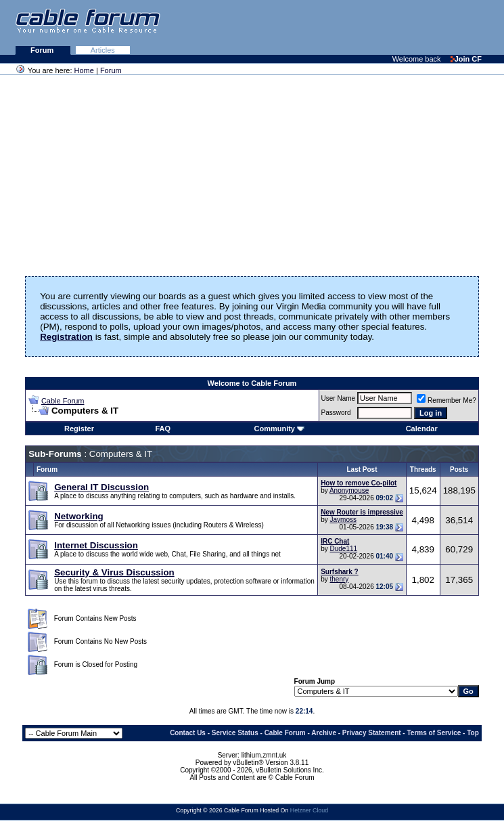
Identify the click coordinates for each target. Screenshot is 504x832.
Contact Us (188, 733)
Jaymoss (343, 520)
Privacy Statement (372, 733)
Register (79, 429)
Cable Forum (63, 401)
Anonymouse (349, 490)
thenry (339, 579)
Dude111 (343, 549)
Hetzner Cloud (309, 810)
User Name (339, 398)
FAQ (163, 429)
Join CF (466, 59)
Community (279, 429)
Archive (324, 733)
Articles (103, 50)
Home (84, 70)
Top (473, 733)
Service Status (235, 733)
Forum (43, 50)
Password (336, 413)
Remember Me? (446, 400)
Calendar (422, 429)
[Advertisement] (339, 27)
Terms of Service (434, 733)
